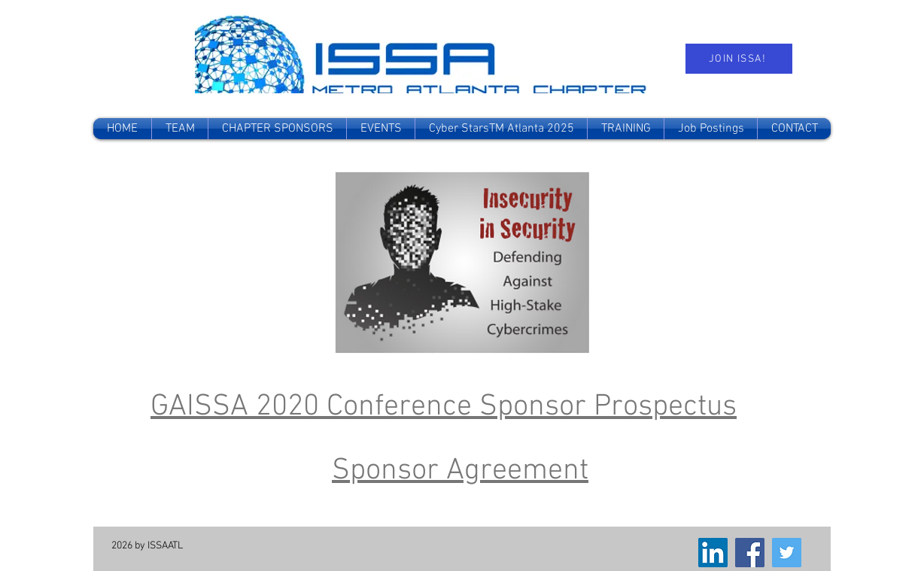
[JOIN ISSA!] (739, 59)
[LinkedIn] (713, 553)
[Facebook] (750, 553)
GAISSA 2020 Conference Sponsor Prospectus (444, 407)
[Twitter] (787, 553)
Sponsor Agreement (460, 471)
